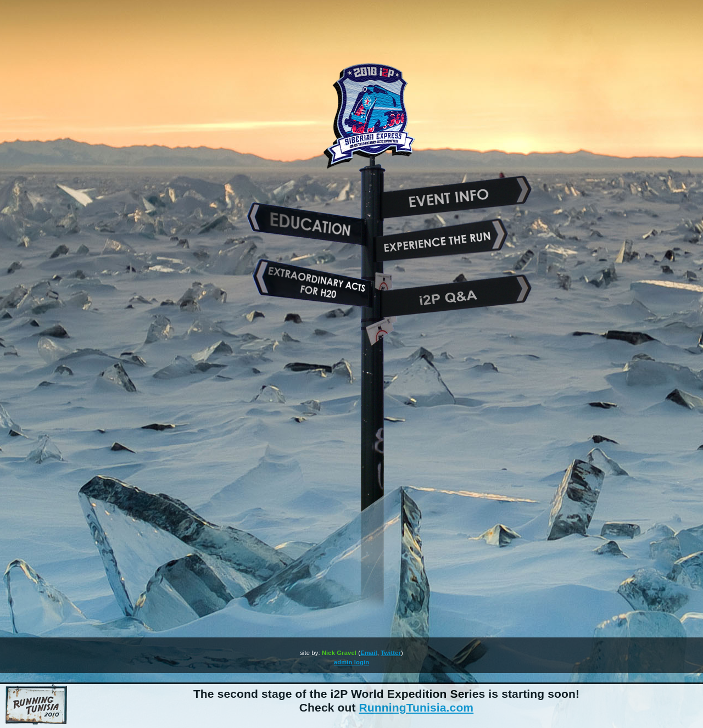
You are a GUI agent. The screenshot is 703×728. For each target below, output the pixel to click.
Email (369, 653)
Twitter (391, 653)
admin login (351, 662)
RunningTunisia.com (417, 707)
